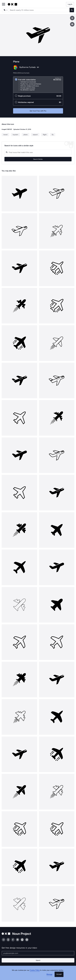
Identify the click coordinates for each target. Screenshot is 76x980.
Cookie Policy (35, 970)
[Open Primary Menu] (4, 4)
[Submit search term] (72, 10)
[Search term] (39, 10)
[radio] (38, 85)
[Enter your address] (38, 953)
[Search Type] (5, 10)
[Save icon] (72, 18)
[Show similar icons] (72, 24)
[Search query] (38, 152)
